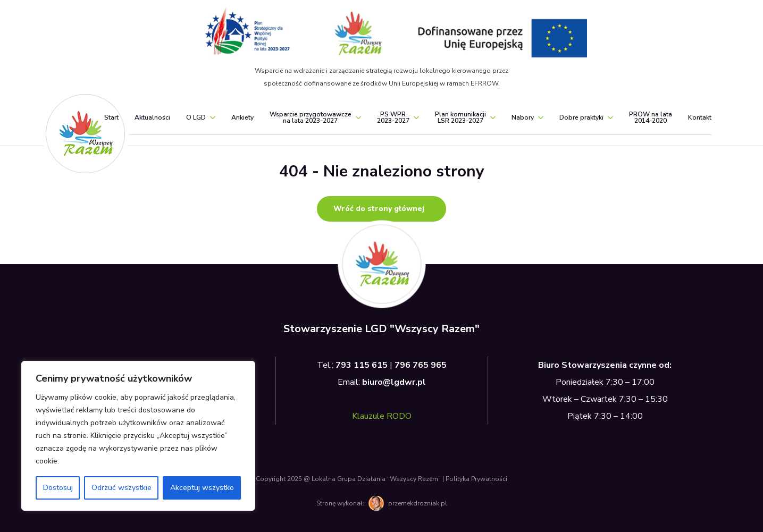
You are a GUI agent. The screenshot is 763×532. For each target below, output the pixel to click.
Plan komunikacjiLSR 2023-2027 (460, 117)
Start (111, 117)
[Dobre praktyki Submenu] (608, 117)
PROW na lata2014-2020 (651, 117)
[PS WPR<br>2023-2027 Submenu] (414, 117)
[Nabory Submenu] (539, 117)
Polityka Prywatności (476, 479)
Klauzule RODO (382, 416)
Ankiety (242, 117)
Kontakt (700, 117)
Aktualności (152, 117)
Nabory (523, 117)
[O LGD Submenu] (211, 117)
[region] (138, 436)
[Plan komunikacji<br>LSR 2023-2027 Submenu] (491, 117)
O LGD (196, 117)
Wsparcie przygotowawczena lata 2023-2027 (311, 117)
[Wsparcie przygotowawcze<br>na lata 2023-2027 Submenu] (356, 117)
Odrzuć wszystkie (121, 488)
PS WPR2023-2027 (393, 117)
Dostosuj (58, 488)
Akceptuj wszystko (202, 488)
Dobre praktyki (581, 117)
